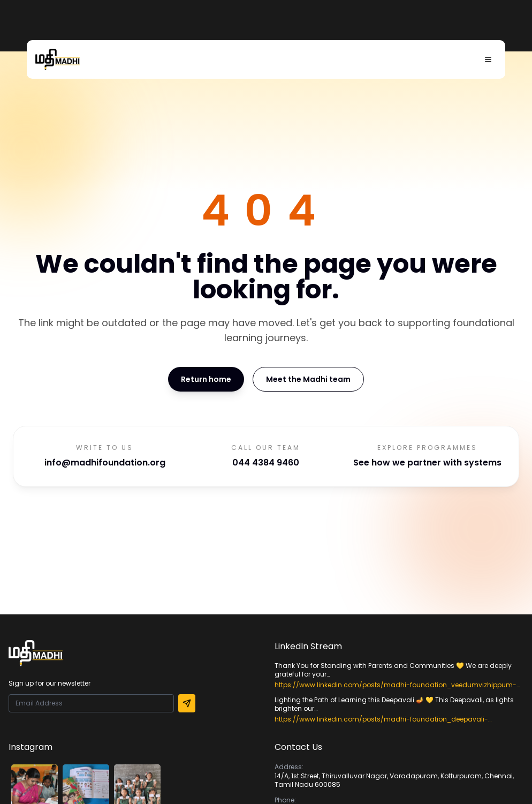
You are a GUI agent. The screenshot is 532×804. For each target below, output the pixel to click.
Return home (206, 379)
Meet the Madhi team (308, 379)
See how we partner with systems (427, 463)
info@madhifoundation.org (105, 463)
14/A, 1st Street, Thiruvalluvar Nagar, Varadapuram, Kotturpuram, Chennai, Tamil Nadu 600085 (394, 780)
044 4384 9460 (266, 463)
